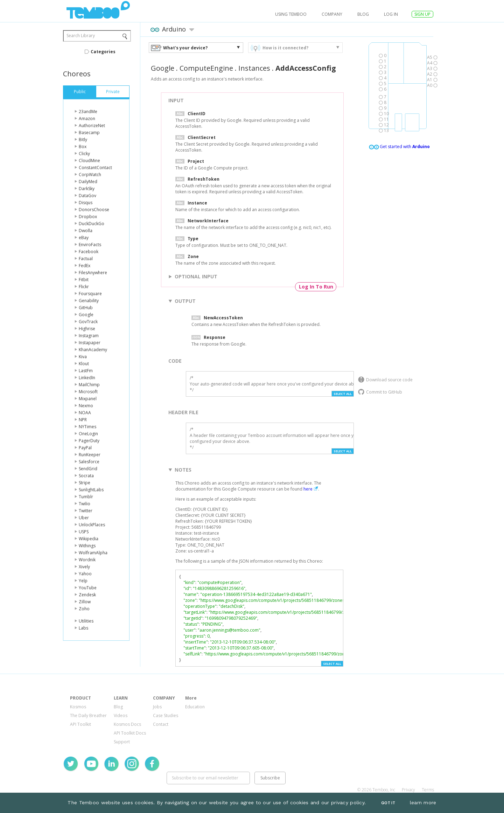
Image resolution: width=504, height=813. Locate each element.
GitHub (86, 308)
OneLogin (88, 434)
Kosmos (78, 707)
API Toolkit (80, 724)
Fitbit (84, 280)
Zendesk (87, 595)
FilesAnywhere (93, 273)
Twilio (85, 504)
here (308, 489)
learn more (423, 802)
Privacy (408, 790)
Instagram (89, 336)
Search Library (81, 36)
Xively (84, 567)
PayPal (85, 448)
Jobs (157, 707)
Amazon (87, 119)
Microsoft (88, 392)
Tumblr (86, 497)
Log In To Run (316, 287)
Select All (343, 394)
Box (83, 147)
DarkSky (87, 189)
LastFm (86, 371)
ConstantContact (95, 168)
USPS (84, 532)
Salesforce (89, 462)
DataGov (87, 196)
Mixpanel (88, 399)
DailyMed (88, 182)
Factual (86, 259)
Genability (89, 301)
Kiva (83, 357)
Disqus (86, 203)
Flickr (84, 287)
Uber (84, 518)
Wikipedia (89, 539)
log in (391, 14)
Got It (388, 803)
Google (86, 315)
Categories (103, 52)
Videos (121, 715)
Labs (83, 628)
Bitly (83, 140)
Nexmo (86, 406)
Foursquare (90, 294)
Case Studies (166, 715)
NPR (83, 420)
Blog (363, 14)
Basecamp (89, 133)
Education (195, 707)
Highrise (87, 329)
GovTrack (88, 322)
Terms (428, 790)
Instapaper (90, 343)
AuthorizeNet (92, 126)
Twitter (86, 511)
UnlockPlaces (92, 525)
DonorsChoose (94, 210)
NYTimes (87, 427)
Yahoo (85, 574)
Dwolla (86, 231)
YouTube (88, 588)
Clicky (84, 154)
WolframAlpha (93, 553)
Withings (87, 546)
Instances (254, 68)
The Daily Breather (88, 715)
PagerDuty (89, 441)
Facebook (89, 252)
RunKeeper (90, 455)
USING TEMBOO (291, 14)
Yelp (83, 581)
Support (122, 742)
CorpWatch (90, 175)
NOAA (85, 413)
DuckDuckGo (92, 224)
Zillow (85, 602)
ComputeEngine (206, 68)
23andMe (88, 112)
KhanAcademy (93, 350)
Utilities (86, 621)
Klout (84, 364)
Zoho (84, 609)
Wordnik (87, 560)
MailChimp (89, 385)
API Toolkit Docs (130, 733)
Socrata (86, 476)
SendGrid (88, 469)
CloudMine (89, 161)
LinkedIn (87, 378)
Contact (161, 724)
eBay (84, 238)
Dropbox (88, 217)
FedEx (85, 266)
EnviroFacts (90, 245)
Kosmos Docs (127, 724)
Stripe (85, 483)
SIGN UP (422, 14)
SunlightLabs (91, 490)
